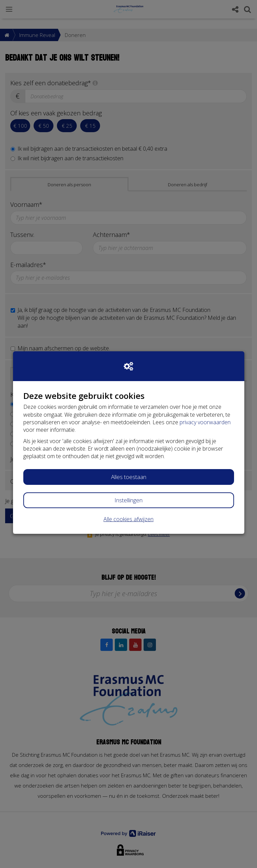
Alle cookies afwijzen (128, 519)
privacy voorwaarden (205, 422)
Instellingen (128, 500)
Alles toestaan (129, 477)
